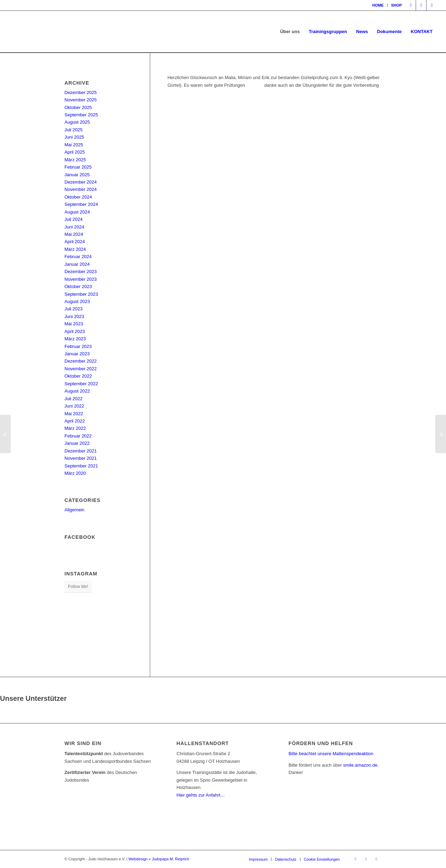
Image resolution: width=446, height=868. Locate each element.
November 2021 (81, 458)
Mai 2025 (74, 145)
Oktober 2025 (78, 107)
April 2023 (75, 331)
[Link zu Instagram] (421, 5)
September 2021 (81, 466)
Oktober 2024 (78, 197)
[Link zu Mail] (432, 5)
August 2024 (77, 212)
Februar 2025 (78, 167)
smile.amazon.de (360, 765)
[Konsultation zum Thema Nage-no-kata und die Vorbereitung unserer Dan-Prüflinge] (5, 434)
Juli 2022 (74, 399)
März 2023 (75, 339)
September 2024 (81, 204)
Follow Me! (78, 587)
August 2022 (77, 391)
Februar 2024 (78, 257)
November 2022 (81, 369)
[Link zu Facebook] (411, 5)
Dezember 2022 (81, 361)
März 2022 (75, 428)
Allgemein (74, 510)
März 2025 (75, 160)
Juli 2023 (74, 309)
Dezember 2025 (81, 92)
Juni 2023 (74, 316)
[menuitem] (378, 5)
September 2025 (81, 115)
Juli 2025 (74, 130)
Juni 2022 (74, 406)
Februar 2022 (78, 436)
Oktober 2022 (78, 376)
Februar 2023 (78, 346)
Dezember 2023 (81, 272)
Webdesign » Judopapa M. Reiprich (159, 859)
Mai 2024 (74, 234)
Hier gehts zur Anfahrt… (201, 795)
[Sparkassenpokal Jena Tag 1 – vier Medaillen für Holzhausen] (441, 434)
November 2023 (81, 279)
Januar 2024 (77, 264)
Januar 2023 (77, 354)
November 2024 (81, 189)
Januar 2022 (77, 443)
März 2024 (75, 249)
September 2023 (81, 294)
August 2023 (77, 301)
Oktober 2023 (78, 286)
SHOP (396, 5)
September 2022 (81, 384)
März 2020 (75, 473)
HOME (378, 5)
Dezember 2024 (81, 182)
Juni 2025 (74, 137)
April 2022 (75, 421)
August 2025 (77, 122)
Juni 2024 (74, 227)
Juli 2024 (74, 219)
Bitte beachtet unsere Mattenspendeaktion (331, 754)
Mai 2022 (74, 414)
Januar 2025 (77, 175)
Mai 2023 (74, 324)
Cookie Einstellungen (322, 859)
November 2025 (81, 100)
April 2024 (75, 242)
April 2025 (75, 152)
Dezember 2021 (81, 451)
